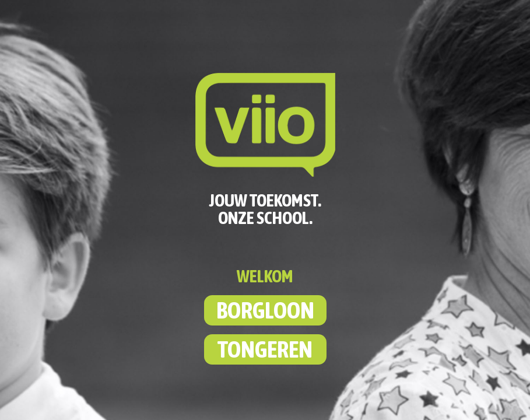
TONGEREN (265, 349)
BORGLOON (265, 310)
